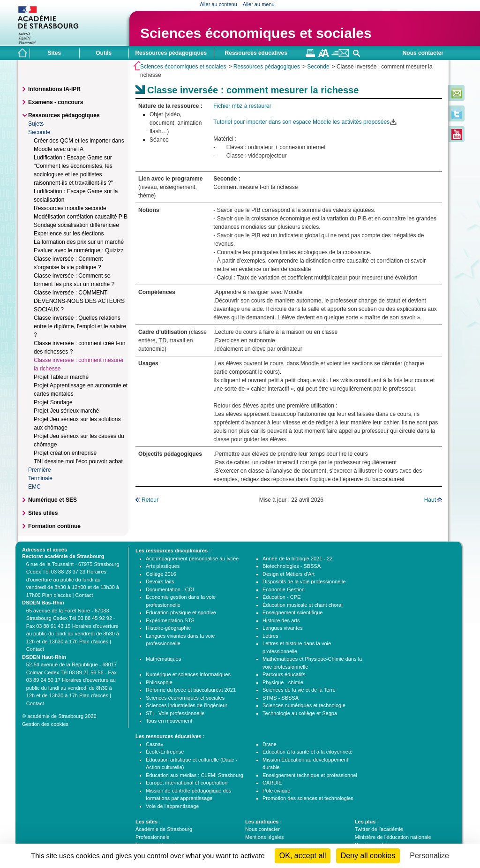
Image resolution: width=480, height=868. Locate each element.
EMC (34, 487)
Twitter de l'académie (379, 829)
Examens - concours (56, 102)
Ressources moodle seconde (70, 208)
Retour (150, 500)
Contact (84, 595)
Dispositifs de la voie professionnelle (304, 581)
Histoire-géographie (168, 628)
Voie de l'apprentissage (172, 806)
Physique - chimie (283, 682)
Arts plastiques (163, 566)
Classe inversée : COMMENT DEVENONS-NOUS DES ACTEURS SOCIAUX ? (79, 301)
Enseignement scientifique (292, 612)
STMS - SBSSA (281, 698)
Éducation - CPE (281, 597)
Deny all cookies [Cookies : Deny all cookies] (368, 856)
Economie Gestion (284, 589)
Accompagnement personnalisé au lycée (192, 559)
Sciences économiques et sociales (256, 33)
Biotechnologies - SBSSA (292, 566)
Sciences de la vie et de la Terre (299, 690)
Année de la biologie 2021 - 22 (297, 559)
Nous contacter (423, 53)
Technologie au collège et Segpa (300, 713)
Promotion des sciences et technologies (308, 798)
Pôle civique (276, 791)
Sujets (36, 124)
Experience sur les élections (69, 234)
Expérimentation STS (170, 620)
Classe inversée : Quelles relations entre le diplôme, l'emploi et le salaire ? (80, 326)
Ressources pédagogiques (267, 67)
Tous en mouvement (169, 721)
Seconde (318, 67)
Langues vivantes (283, 628)
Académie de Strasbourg (164, 829)
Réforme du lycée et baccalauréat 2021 (191, 690)
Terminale (40, 478)
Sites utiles (43, 513)
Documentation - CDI (170, 589)
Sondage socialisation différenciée (76, 225)
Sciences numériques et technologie (304, 705)
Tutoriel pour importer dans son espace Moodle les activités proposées (301, 122)
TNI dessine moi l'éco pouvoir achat (78, 461)
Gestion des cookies (45, 724)
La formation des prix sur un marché (79, 242)
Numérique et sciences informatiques (188, 674)
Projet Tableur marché (61, 377)
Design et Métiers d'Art (289, 574)
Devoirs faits (160, 581)
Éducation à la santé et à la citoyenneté (307, 752)
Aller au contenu (218, 4)
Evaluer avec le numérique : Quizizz (79, 250)
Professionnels (152, 837)
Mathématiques (163, 659)
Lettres (270, 636)
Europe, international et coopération (187, 783)
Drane (270, 744)
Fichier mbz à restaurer (242, 106)
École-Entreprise (165, 752)
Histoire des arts (281, 620)
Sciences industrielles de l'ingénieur (187, 705)
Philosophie (159, 682)
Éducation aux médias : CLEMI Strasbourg (195, 775)
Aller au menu (259, 4)
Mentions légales (265, 837)
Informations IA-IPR (54, 89)
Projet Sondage (53, 402)
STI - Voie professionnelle (175, 713)
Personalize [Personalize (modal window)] (429, 856)
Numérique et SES (52, 500)
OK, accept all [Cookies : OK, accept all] (303, 856)
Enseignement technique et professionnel (310, 775)
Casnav (154, 744)
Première (40, 470)
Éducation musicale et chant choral (303, 605)
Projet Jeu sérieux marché (66, 411)
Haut (430, 500)
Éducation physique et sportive (181, 612)
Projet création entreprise (65, 453)
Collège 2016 (161, 574)
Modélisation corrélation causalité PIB (81, 217)
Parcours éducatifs (284, 674)
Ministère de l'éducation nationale (393, 837)
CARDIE (272, 783)
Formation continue (54, 526)
